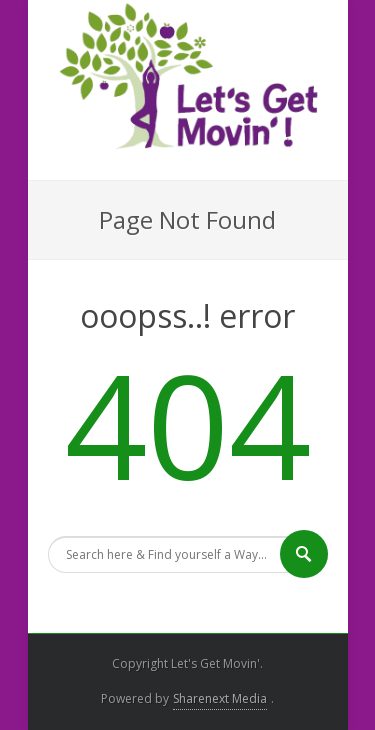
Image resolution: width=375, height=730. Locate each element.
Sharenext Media (220, 698)
